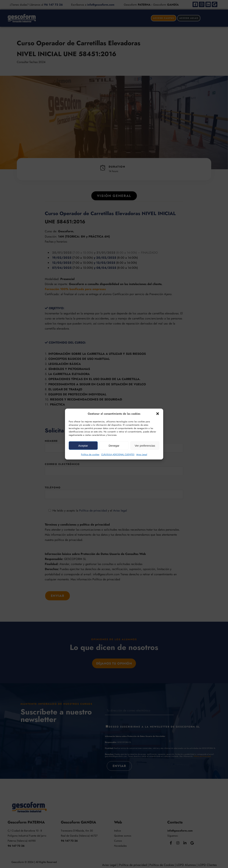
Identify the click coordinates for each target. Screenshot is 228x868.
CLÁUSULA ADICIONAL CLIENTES (118, 454)
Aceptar (83, 445)
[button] (158, 414)
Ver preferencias (145, 445)
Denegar (114, 445)
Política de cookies (90, 454)
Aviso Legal (142, 454)
